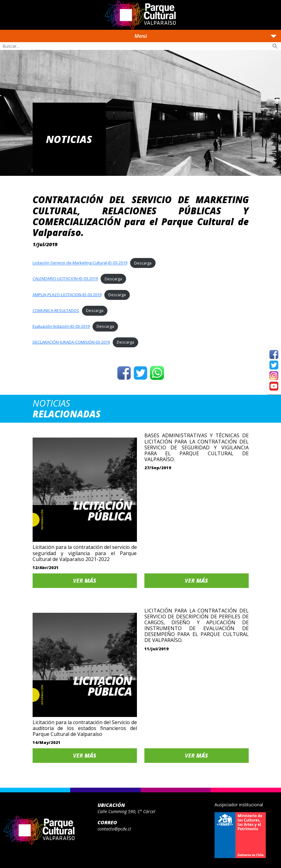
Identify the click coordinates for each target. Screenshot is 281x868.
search (275, 46)
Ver (85, 581)
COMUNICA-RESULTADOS (56, 310)
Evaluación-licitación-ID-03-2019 (61, 326)
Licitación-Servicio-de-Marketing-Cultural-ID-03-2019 (80, 263)
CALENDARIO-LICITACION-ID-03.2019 (65, 279)
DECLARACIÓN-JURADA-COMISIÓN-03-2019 (71, 342)
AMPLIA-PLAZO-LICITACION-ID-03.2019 (67, 295)
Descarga (143, 263)
